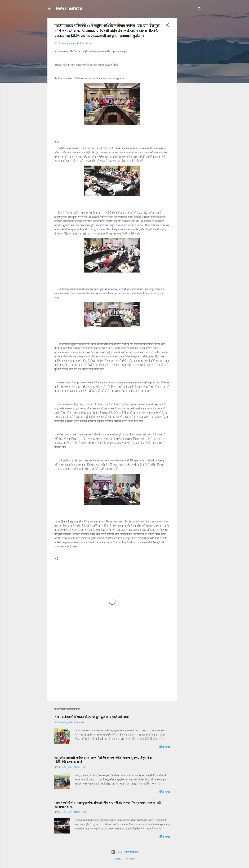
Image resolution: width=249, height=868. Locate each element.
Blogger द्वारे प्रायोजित (125, 852)
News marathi (69, 8)
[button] (168, 26)
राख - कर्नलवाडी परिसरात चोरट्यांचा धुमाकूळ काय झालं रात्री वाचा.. (92, 717)
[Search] (199, 9)
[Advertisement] (205, 39)
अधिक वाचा (164, 747)
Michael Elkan (120, 859)
